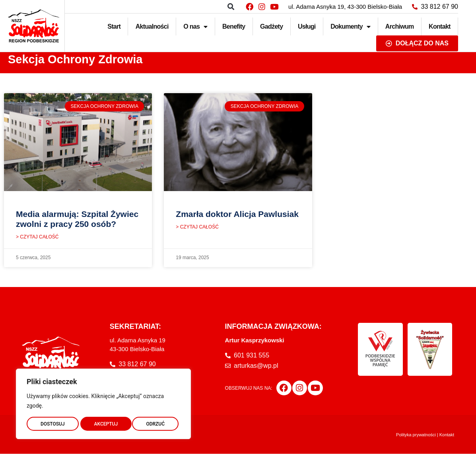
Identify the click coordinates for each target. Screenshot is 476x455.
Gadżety (271, 26)
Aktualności (152, 26)
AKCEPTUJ (154, 422)
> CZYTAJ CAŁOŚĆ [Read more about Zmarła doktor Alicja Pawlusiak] (197, 228)
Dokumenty (350, 27)
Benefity (234, 26)
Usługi (307, 26)
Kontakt (440, 26)
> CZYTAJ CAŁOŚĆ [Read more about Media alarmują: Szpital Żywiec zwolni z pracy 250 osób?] (37, 238)
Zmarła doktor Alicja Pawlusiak (237, 214)
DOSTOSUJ (52, 422)
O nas (195, 27)
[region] (103, 402)
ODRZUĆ (103, 422)
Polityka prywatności (416, 436)
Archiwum (400, 26)
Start (114, 26)
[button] (231, 7)
